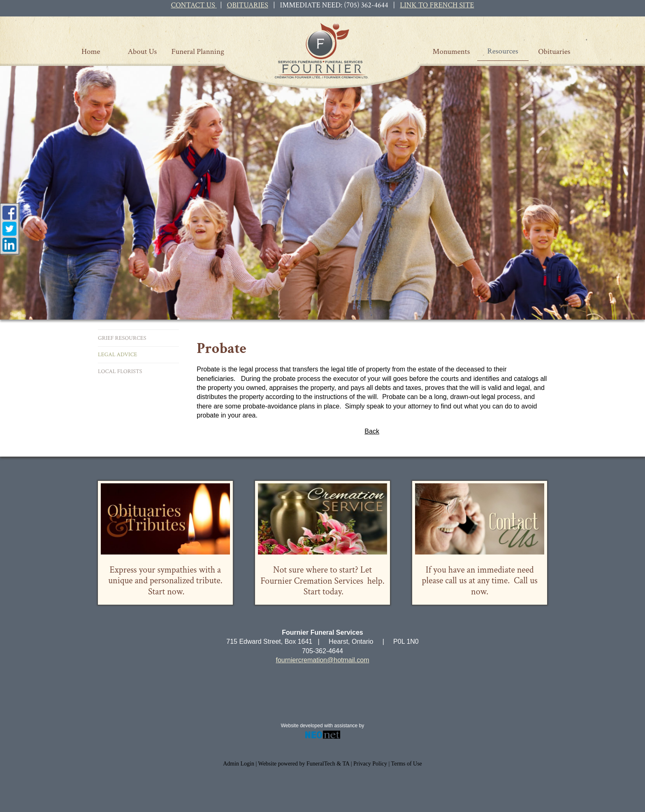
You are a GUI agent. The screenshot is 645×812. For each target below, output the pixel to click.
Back (372, 431)
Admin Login (239, 764)
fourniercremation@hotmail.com (323, 660)
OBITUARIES (248, 5)
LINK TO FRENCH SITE (437, 5)
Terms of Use (407, 764)
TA (346, 764)
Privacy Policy (370, 764)
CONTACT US (193, 5)
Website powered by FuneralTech (297, 764)
